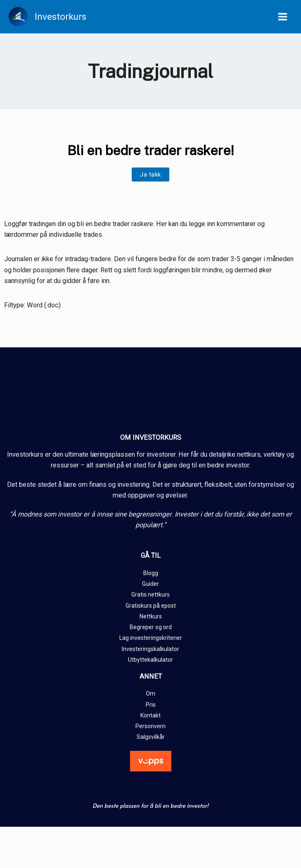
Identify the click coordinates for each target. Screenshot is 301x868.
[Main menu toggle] (282, 17)
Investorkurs (61, 16)
